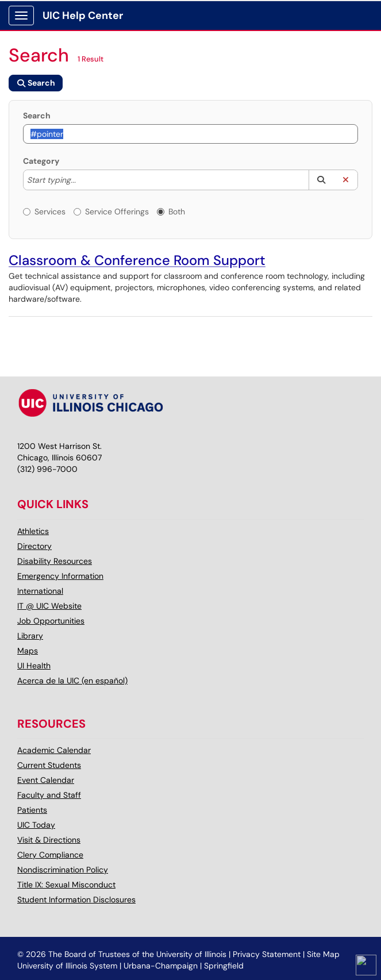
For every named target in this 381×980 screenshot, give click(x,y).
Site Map (323, 954)
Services (44, 212)
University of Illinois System (67, 966)
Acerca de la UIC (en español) (72, 681)
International (40, 591)
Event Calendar (46, 780)
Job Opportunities (51, 621)
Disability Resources (55, 561)
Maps (28, 651)
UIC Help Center (83, 16)
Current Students (49, 765)
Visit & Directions (49, 840)
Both (171, 212)
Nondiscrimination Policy (63, 870)
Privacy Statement (267, 954)
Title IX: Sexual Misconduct (66, 885)
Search (37, 116)
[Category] (82, 180)
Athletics (33, 531)
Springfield (224, 966)
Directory (34, 546)
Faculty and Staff (49, 795)
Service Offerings (111, 212)
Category (41, 161)
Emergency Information (60, 576)
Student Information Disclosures (76, 900)
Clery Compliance (50, 855)
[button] (321, 180)
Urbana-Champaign (161, 966)
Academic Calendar (54, 750)
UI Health (34, 666)
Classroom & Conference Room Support (137, 260)
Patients (32, 810)
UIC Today (36, 825)
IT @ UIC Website (49, 606)
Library (30, 636)
